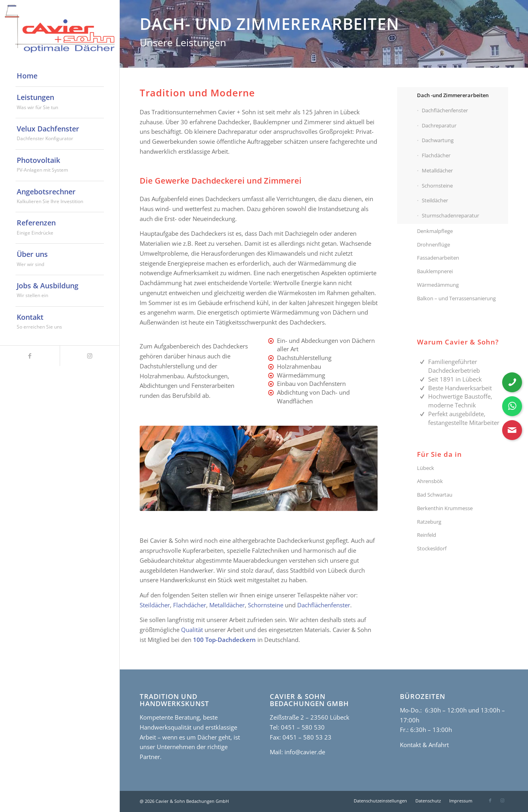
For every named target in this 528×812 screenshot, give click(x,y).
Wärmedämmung (438, 285)
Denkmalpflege (435, 231)
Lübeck (426, 468)
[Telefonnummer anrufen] (512, 382)
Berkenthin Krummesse (445, 508)
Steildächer (155, 605)
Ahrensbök (430, 481)
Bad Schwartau (435, 495)
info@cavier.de (304, 752)
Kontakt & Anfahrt (424, 745)
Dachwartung (438, 140)
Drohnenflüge (434, 245)
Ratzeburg (429, 522)
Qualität (192, 630)
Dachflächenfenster (324, 605)
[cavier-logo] (60, 29)
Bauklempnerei (435, 271)
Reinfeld (427, 535)
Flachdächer (190, 605)
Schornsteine (266, 605)
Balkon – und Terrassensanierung (456, 298)
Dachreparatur (439, 125)
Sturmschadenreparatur (450, 215)
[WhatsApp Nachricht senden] (512, 406)
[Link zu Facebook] (30, 356)
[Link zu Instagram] (90, 356)
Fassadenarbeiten (438, 258)
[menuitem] (60, 76)
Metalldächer (227, 605)
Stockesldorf (432, 548)
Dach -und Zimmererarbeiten (453, 95)
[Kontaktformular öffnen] (512, 430)
